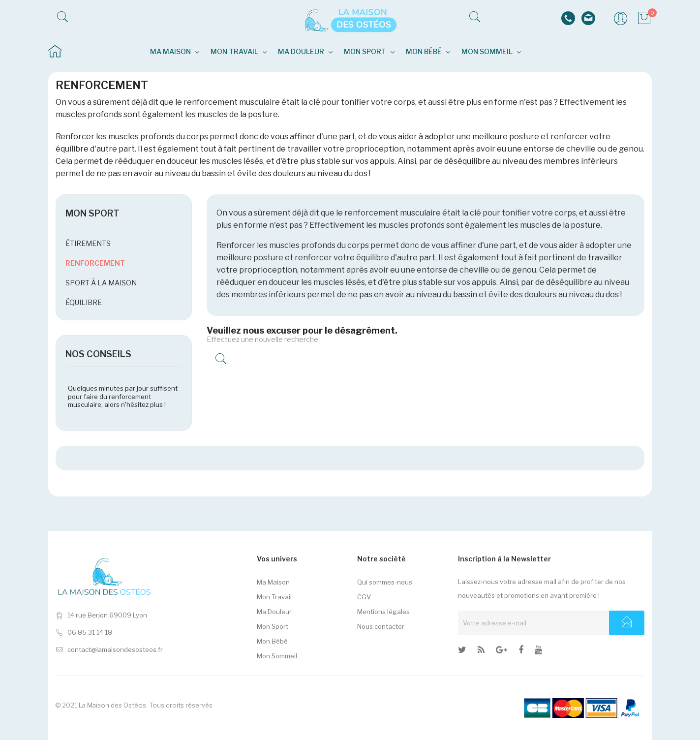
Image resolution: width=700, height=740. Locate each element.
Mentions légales (383, 612)
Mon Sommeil (277, 656)
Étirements (88, 243)
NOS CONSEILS (98, 354)
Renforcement (95, 263)
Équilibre (84, 302)
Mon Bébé (272, 641)
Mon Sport (273, 626)
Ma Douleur (274, 612)
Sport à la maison (101, 283)
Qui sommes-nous (385, 582)
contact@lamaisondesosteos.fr (109, 649)
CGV (364, 597)
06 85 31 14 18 (84, 632)
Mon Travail (274, 597)
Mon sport (92, 213)
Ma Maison (273, 582)
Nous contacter (381, 626)
